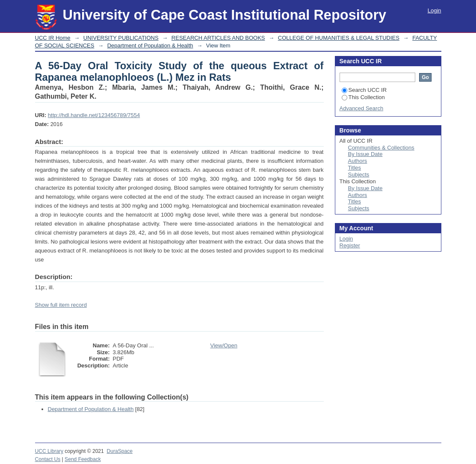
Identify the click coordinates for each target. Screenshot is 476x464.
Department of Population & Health (150, 46)
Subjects (359, 175)
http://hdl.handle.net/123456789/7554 (94, 115)
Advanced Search (362, 108)
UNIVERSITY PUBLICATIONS (121, 38)
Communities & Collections (381, 148)
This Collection (363, 97)
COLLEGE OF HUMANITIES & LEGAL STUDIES (339, 38)
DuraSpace (120, 451)
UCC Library (49, 451)
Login (435, 10)
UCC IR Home (53, 38)
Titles (355, 168)
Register (350, 245)
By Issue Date (365, 154)
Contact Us (48, 459)
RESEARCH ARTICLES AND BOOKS (218, 38)
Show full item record (61, 305)
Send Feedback (83, 459)
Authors (358, 161)
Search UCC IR (364, 90)
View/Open (224, 345)
